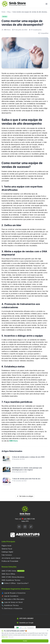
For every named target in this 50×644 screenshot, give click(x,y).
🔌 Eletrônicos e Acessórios (12, 608)
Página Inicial (6, 546)
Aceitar (25, 641)
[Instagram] (25, 527)
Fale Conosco (7, 555)
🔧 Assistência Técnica (10, 605)
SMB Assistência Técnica (11, 580)
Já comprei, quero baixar (11, 558)
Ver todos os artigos (25, 496)
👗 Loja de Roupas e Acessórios (14, 593)
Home (3, 12)
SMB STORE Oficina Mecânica (13, 577)
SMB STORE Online (13, 571)
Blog (9, 12)
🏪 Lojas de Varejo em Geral (12, 602)
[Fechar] (48, 631)
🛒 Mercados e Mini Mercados (13, 599)
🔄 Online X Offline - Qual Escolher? (15, 583)
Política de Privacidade (10, 561)
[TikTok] (31, 527)
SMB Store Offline (8, 574)
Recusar (11, 637)
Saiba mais (5, 637)
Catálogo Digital (7, 552)
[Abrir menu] (46, 4)
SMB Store (13, 441)
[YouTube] (19, 527)
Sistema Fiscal (7, 549)
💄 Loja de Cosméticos (10, 596)
